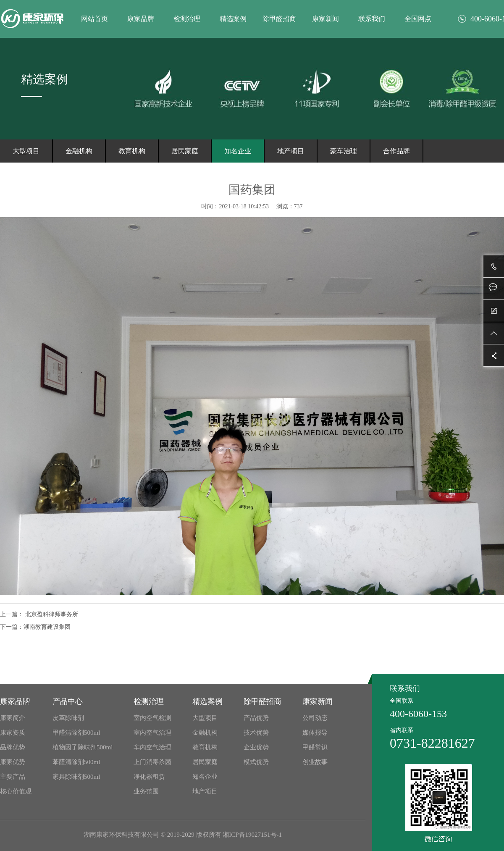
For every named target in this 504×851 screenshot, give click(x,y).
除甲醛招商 (279, 19)
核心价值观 (16, 791)
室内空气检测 (152, 718)
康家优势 (13, 762)
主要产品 (13, 777)
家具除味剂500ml (76, 777)
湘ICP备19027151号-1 (252, 835)
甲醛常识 (315, 747)
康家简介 (13, 718)
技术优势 (256, 733)
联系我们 (372, 19)
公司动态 (315, 718)
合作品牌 (396, 151)
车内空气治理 (152, 747)
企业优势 (256, 747)
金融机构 (79, 151)
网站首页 (94, 19)
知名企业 (238, 151)
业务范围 (146, 791)
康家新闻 (325, 19)
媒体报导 (315, 733)
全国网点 (418, 19)
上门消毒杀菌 (152, 762)
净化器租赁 (149, 777)
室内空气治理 (152, 733)
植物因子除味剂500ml (83, 747)
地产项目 (291, 151)
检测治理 (187, 19)
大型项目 (26, 151)
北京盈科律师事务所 (51, 614)
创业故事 (315, 762)
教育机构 (132, 151)
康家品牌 (141, 19)
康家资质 (13, 733)
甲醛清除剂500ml (76, 733)
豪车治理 (344, 151)
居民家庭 (185, 151)
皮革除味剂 (68, 718)
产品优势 (256, 718)
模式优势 (256, 762)
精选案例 (233, 19)
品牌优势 (13, 747)
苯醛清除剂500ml (76, 762)
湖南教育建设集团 (47, 627)
